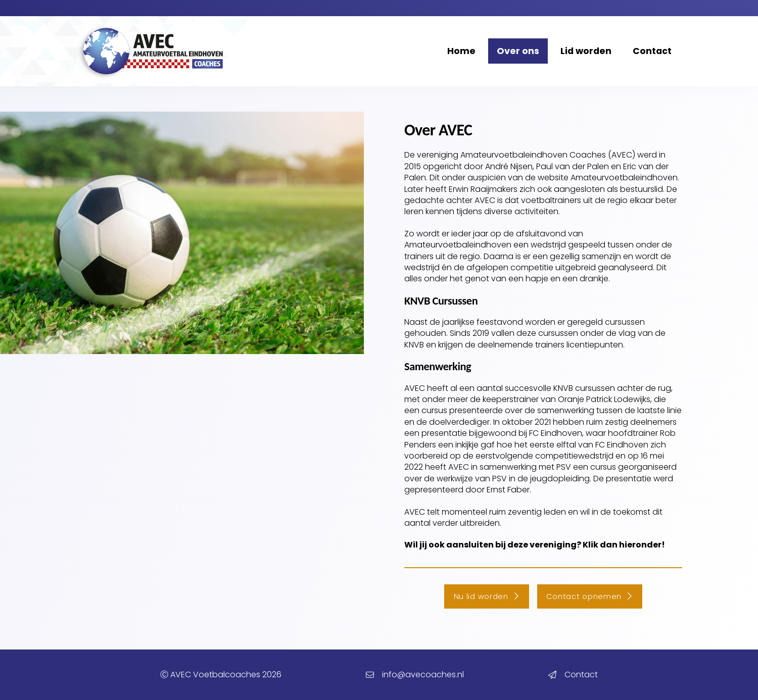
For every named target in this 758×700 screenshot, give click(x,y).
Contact (581, 674)
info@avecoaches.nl (423, 674)
